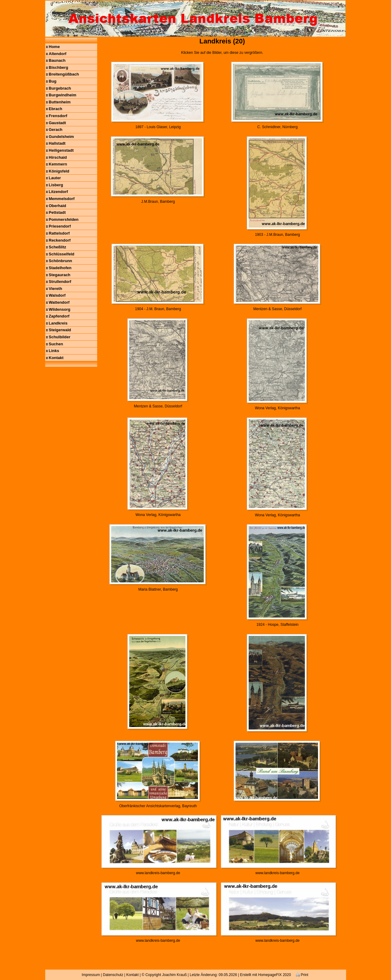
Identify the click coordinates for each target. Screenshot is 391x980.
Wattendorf (59, 302)
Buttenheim (60, 102)
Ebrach (56, 109)
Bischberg (59, 67)
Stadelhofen (60, 268)
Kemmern (58, 164)
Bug (53, 81)
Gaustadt (57, 123)
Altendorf (58, 54)
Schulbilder (60, 337)
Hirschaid (58, 157)
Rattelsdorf (59, 233)
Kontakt (56, 358)
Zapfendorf (59, 316)
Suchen (56, 344)
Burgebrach (60, 88)
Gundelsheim (61, 137)
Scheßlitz (58, 247)
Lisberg (56, 185)
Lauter (55, 178)
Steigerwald (60, 330)
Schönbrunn (61, 261)
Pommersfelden (64, 219)
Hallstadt (57, 143)
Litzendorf (58, 192)
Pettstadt (57, 212)
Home (54, 47)
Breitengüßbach (64, 74)
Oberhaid (58, 206)
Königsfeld (59, 171)
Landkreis (58, 323)
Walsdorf (57, 295)
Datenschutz (113, 975)
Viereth (56, 289)
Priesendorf (60, 226)
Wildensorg (60, 309)
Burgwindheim (63, 95)
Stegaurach (60, 275)
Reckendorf (60, 240)
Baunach (57, 60)
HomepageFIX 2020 (274, 975)
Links (54, 351)
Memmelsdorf (62, 199)
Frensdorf (58, 116)
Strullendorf (60, 282)
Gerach (56, 130)
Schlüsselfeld (62, 254)
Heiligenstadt (61, 150)
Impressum (91, 975)
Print (302, 975)
